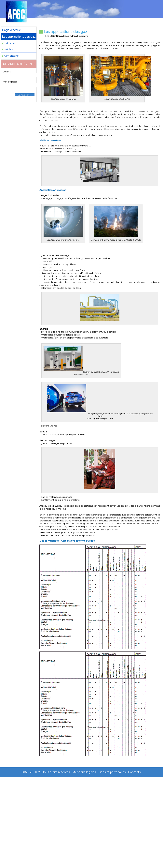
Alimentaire (11, 56)
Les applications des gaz (19, 37)
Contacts (134, 772)
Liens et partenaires (112, 772)
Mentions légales (84, 772)
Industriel (10, 43)
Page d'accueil (12, 30)
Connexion (23, 95)
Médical (9, 49)
